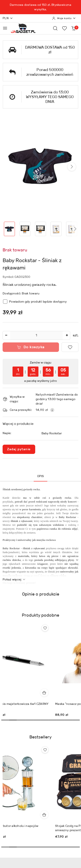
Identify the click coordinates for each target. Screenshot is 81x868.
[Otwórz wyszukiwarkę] (55, 28)
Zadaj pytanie (19, 449)
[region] (40, 372)
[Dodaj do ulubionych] (70, 347)
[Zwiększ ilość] (67, 335)
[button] (72, 167)
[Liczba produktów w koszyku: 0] (73, 28)
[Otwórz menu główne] (5, 28)
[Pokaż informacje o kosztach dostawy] (52, 410)
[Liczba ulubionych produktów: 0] (64, 28)
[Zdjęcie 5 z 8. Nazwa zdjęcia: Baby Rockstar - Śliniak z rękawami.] (71, 229)
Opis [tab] (41, 476)
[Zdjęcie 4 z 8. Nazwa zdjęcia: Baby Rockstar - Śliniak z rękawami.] (56, 229)
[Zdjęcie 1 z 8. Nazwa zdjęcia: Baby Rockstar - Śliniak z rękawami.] (10, 229)
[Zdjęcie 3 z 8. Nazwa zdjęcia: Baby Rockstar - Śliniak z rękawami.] (41, 229)
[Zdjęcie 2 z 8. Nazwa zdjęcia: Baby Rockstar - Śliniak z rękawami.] (25, 229)
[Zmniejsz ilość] (6, 335)
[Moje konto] (64, 18)
